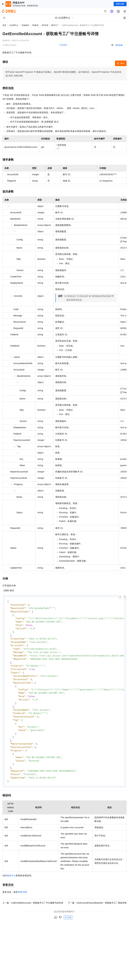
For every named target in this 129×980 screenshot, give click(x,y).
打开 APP (120, 4)
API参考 (35, 25)
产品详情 (63, 45)
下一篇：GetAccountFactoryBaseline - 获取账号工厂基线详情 (97, 911)
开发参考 (25, 25)
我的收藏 (119, 45)
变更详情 (22, 900)
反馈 (68, 926)
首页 (4, 25)
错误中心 (11, 884)
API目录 (45, 25)
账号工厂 (55, 25)
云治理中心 (14, 25)
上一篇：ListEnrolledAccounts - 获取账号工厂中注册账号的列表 (33, 911)
